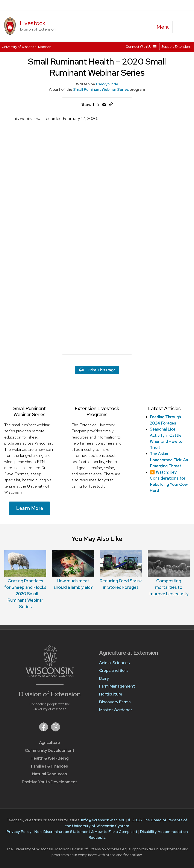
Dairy (104, 678)
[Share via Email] (104, 105)
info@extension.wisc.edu (103, 820)
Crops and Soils (114, 670)
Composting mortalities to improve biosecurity (169, 587)
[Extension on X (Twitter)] (56, 730)
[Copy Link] (111, 105)
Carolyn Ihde (107, 84)
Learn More (30, 508)
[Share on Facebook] (93, 105)
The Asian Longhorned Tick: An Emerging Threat (169, 460)
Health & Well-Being (50, 758)
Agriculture (50, 743)
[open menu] (163, 27)
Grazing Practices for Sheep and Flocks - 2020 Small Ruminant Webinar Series (25, 594)
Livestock (33, 23)
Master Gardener (116, 710)
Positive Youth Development (50, 782)
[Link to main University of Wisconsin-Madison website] (50, 676)
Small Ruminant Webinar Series (101, 89)
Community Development (50, 750)
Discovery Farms (115, 702)
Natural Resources (50, 774)
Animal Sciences (114, 663)
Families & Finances (50, 766)
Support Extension (176, 47)
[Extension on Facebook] (44, 730)
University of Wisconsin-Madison (27, 47)
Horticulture (111, 694)
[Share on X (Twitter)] (98, 106)
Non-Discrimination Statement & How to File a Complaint (86, 832)
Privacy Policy (19, 832)
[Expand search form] (180, 27)
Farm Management (117, 686)
